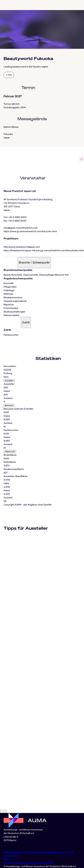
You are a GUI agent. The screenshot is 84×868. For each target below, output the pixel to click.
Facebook (59, 852)
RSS (6, 859)
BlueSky (38, 852)
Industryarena (11, 856)
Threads (29, 852)
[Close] (3, 811)
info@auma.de (11, 846)
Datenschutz (22, 863)
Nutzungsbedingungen (41, 863)
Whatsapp (48, 852)
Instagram (19, 852)
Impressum (10, 863)
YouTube (69, 852)
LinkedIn (8, 852)
